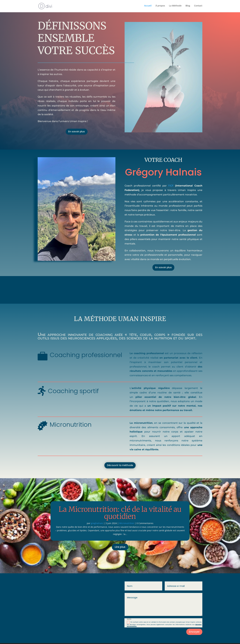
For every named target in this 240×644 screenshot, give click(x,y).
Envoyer (194, 633)
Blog (188, 6)
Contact (198, 6)
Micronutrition (127, 524)
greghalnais (97, 524)
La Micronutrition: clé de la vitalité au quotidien (120, 514)
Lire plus (120, 548)
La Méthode (175, 6)
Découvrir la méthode (120, 466)
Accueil (148, 6)
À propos (160, 6)
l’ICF (171, 186)
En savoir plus (77, 132)
